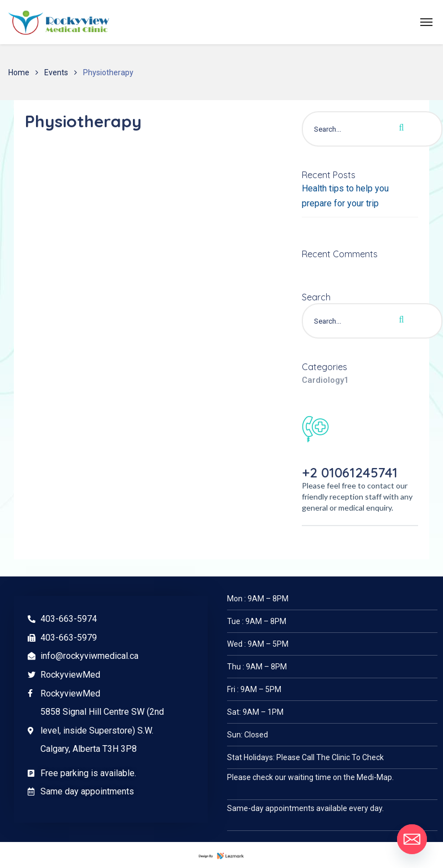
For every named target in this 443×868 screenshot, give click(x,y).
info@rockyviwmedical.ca (89, 656)
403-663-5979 (69, 638)
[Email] (412, 839)
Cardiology (325, 380)
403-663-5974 (69, 619)
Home (19, 72)
